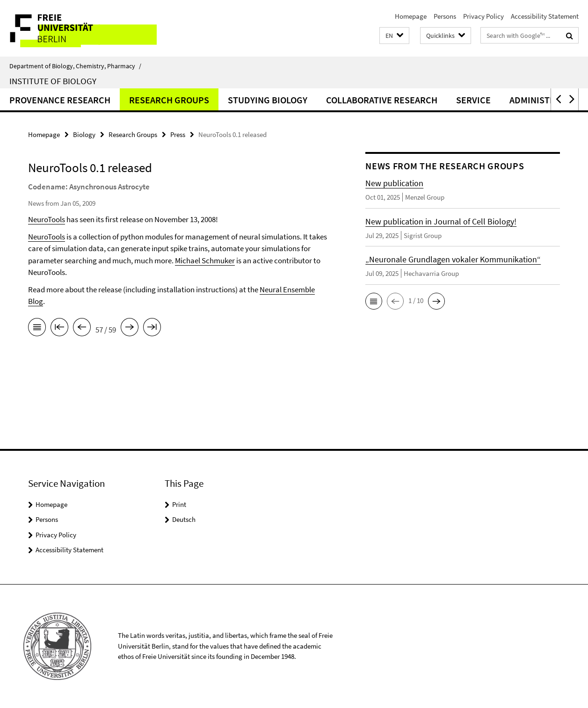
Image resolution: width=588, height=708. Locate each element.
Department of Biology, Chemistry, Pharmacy (75, 66)
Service (473, 100)
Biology (84, 134)
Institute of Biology (53, 81)
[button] (394, 36)
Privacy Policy (483, 16)
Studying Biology (268, 100)
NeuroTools (47, 219)
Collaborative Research (382, 100)
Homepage (411, 16)
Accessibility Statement (545, 16)
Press (178, 134)
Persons (445, 16)
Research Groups (169, 100)
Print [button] (179, 504)
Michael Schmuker (205, 260)
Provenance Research (60, 100)
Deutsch (184, 519)
